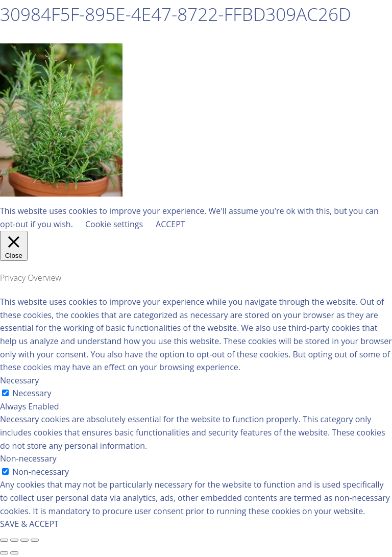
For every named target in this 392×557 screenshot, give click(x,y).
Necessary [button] (19, 380)
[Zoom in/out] (35, 540)
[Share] (14, 540)
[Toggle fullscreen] (24, 540)
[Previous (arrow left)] (4, 553)
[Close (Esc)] (4, 540)
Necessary (32, 393)
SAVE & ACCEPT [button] (29, 524)
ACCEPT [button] (170, 224)
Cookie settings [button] (114, 224)
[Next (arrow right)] (14, 553)
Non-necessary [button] (28, 458)
